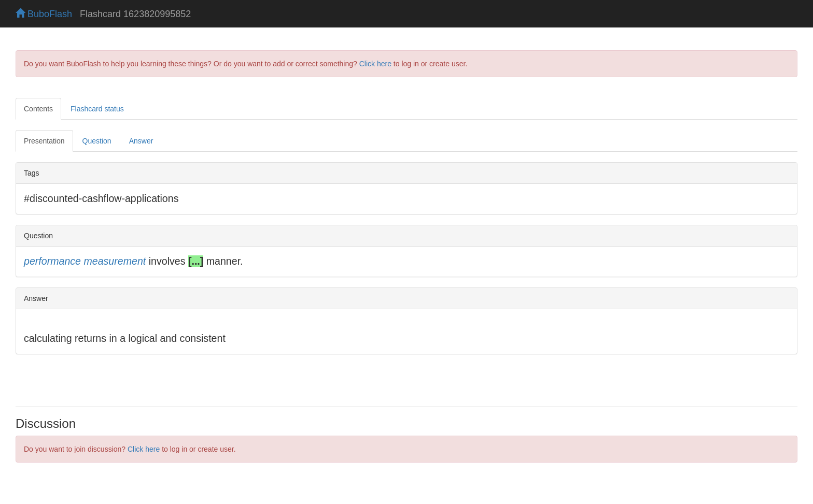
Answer (141, 141)
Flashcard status (97, 109)
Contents (38, 109)
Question (97, 141)
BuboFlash (44, 14)
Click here (375, 64)
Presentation (44, 141)
